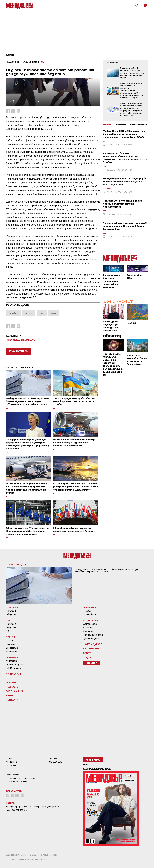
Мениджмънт (14, 657)
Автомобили (91, 649)
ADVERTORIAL (112, 63)
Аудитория (11, 762)
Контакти (12, 700)
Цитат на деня (91, 638)
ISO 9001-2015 (55, 762)
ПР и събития (90, 614)
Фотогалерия (90, 624)
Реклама (87, 611)
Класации (88, 628)
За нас (9, 758)
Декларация (12, 765)
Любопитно (90, 620)
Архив (10, 695)
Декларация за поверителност (21, 778)
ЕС (7, 631)
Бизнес (10, 637)
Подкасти (12, 687)
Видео (87, 657)
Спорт (87, 653)
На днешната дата (93, 635)
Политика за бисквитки (18, 782)
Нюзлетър (91, 663)
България (12, 607)
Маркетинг (90, 607)
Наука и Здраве (92, 644)
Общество (12, 614)
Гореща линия (15, 691)
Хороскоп (88, 631)
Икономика (12, 651)
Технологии (13, 674)
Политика (11, 611)
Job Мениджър (13, 668)
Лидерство (12, 661)
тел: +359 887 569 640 (16, 810)
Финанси (11, 641)
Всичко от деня (16, 564)
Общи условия (13, 775)
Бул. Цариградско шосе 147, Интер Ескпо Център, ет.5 (33, 807)
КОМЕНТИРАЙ (19, 352)
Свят (10, 55)
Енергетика (12, 648)
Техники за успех (15, 665)
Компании (11, 644)
